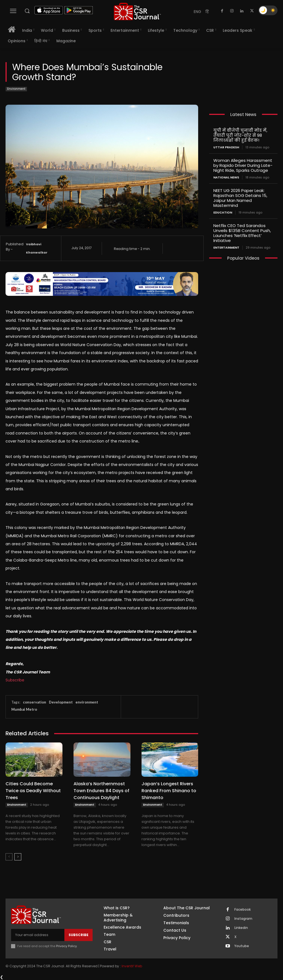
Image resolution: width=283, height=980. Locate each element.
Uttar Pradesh (226, 147)
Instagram (243, 919)
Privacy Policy (66, 946)
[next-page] (18, 857)
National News (226, 177)
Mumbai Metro (24, 709)
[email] (38, 935)
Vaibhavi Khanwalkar (37, 248)
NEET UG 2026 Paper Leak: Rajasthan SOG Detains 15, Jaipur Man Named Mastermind (240, 198)
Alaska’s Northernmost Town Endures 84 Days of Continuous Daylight (101, 791)
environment (87, 702)
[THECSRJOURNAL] (137, 11)
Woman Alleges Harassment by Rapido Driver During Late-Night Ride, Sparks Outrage (243, 165)
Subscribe (15, 680)
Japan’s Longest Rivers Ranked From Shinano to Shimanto (169, 791)
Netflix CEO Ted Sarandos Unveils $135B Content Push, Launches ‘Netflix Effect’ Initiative (242, 233)
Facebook (243, 910)
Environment (16, 89)
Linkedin (241, 928)
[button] (27, 11)
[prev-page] (9, 857)
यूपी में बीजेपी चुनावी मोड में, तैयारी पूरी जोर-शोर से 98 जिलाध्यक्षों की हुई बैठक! (240, 135)
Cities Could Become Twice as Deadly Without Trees (33, 791)
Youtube (242, 946)
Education (223, 213)
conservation (35, 702)
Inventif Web (132, 966)
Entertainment (226, 248)
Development (61, 702)
